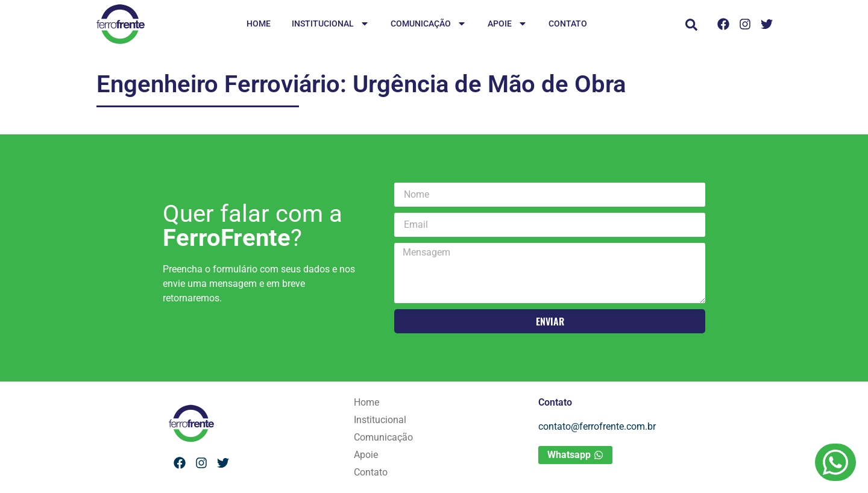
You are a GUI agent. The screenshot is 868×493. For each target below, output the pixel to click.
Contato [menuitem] (568, 24)
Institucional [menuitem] (331, 24)
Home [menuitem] (259, 24)
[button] (691, 25)
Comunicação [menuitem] (429, 24)
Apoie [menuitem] (508, 24)
